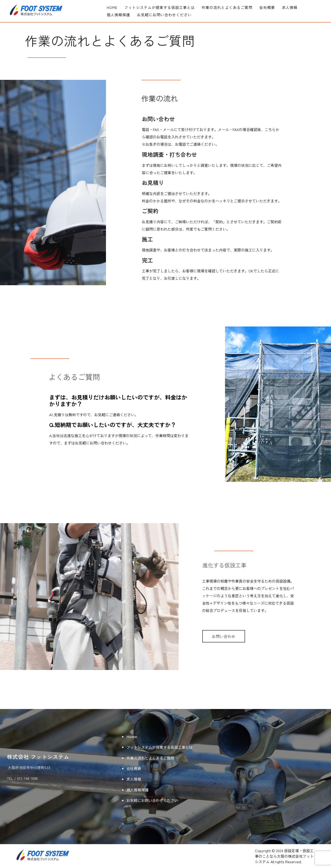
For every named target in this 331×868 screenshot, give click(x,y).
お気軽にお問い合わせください (164, 15)
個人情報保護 (118, 15)
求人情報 (290, 7)
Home (112, 7)
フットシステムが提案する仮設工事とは (160, 7)
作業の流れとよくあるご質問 (227, 7)
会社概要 (267, 7)
